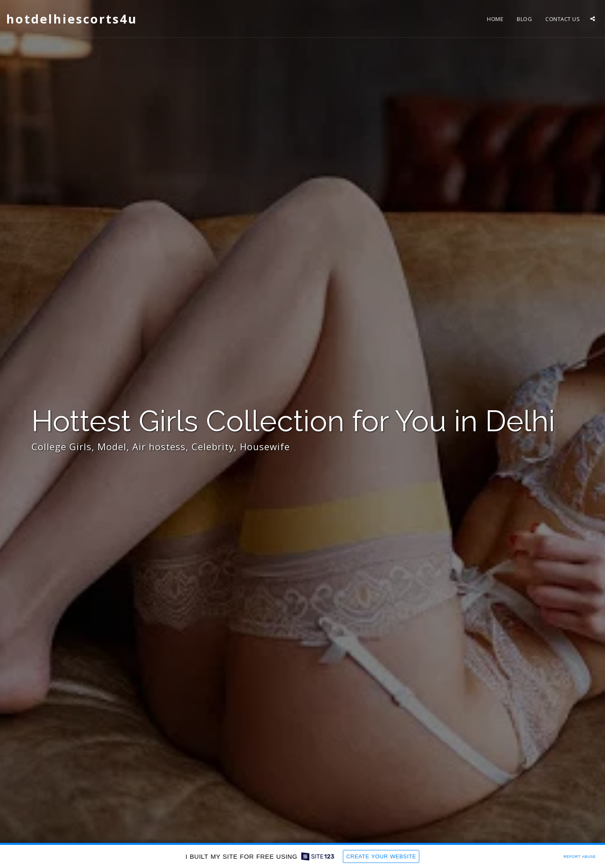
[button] (593, 19)
